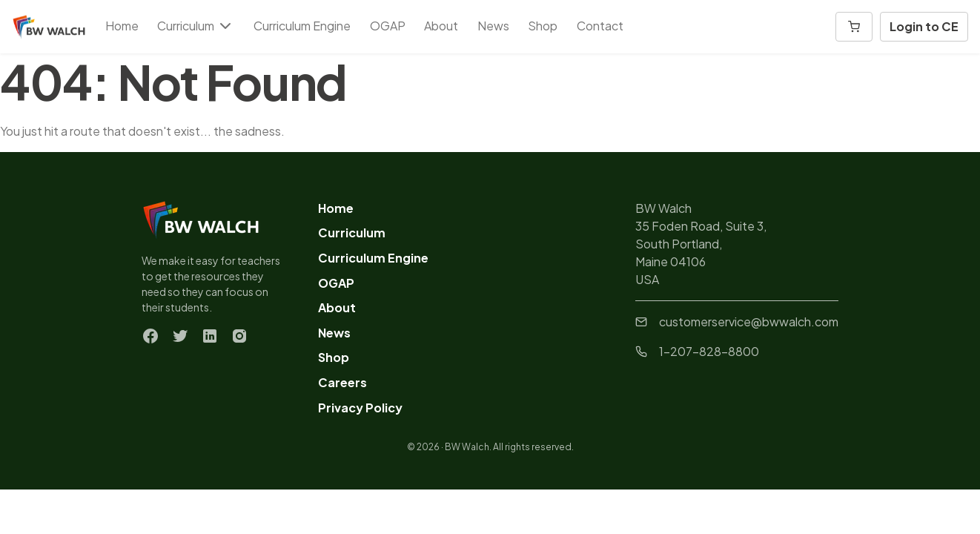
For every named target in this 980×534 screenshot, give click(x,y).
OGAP (388, 26)
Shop (543, 26)
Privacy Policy (360, 408)
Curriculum (352, 233)
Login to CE (924, 26)
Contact (600, 26)
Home (122, 26)
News (493, 26)
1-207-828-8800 (697, 351)
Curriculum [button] (196, 26)
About (441, 26)
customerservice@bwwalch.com (737, 322)
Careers (342, 382)
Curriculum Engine (302, 26)
